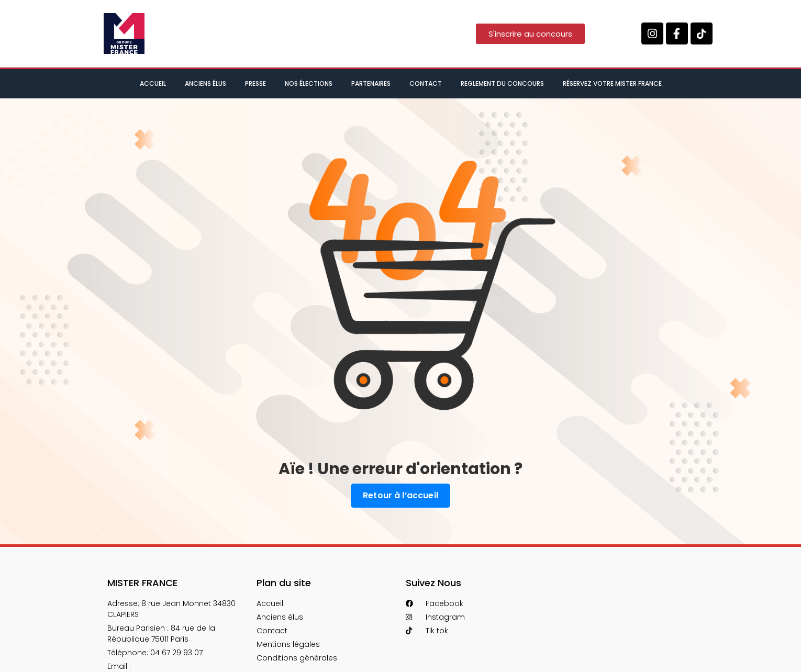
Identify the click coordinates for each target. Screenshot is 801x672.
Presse (255, 83)
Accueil (153, 83)
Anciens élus (205, 83)
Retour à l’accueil (400, 496)
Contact (426, 83)
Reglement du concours (502, 83)
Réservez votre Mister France (612, 83)
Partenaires (371, 83)
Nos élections (309, 83)
